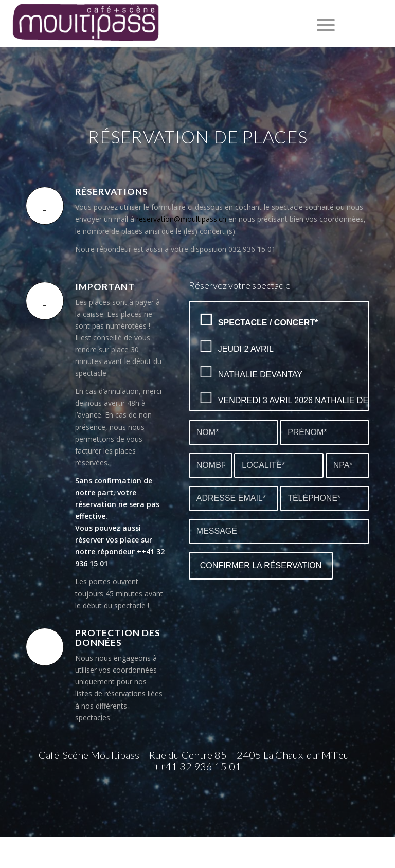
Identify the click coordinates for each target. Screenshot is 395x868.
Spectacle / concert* (279, 320)
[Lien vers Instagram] (380, 24)
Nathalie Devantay (279, 372)
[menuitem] (321, 24)
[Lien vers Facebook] (364, 24)
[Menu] (321, 24)
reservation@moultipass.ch (181, 219)
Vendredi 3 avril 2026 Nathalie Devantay (279, 398)
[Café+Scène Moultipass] (85, 24)
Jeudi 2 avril (279, 346)
